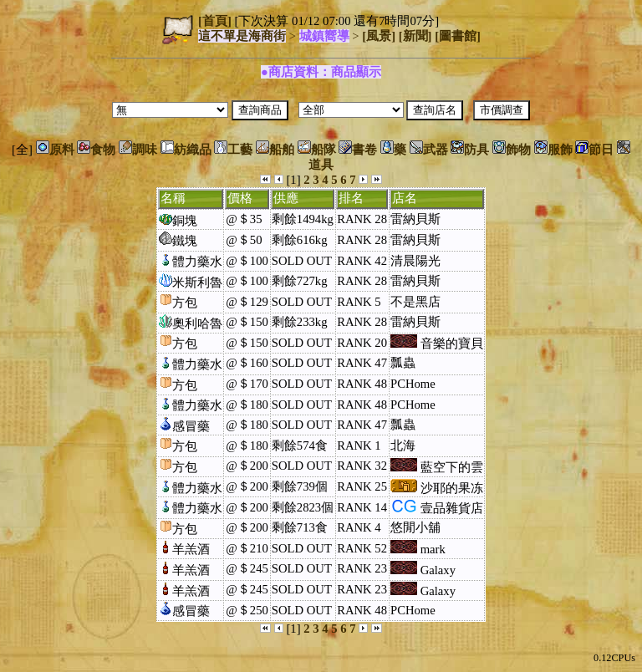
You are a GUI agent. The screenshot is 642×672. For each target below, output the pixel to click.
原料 (55, 150)
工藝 (233, 150)
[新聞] (415, 36)
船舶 (275, 150)
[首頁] (215, 21)
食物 (96, 150)
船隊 (317, 150)
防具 (470, 150)
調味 (138, 150)
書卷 (358, 150)
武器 (429, 150)
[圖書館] (458, 36)
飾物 (512, 150)
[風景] (379, 36)
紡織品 (186, 150)
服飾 (553, 150)
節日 (594, 150)
